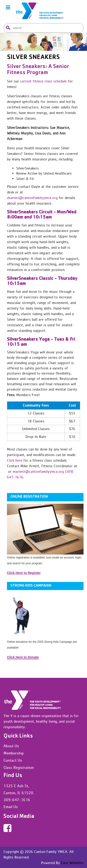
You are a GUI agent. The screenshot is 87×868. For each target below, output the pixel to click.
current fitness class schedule (43, 81)
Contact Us (13, 760)
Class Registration (19, 767)
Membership (14, 753)
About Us (11, 746)
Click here (15, 460)
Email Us (11, 807)
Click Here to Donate (23, 657)
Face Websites (72, 863)
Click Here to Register (24, 573)
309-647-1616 (17, 800)
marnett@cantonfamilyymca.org (38, 472)
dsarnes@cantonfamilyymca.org (32, 198)
